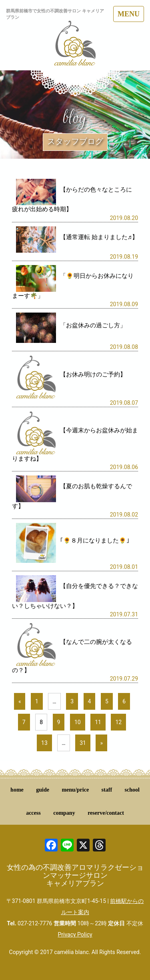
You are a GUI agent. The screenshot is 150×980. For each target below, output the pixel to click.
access (33, 813)
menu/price (75, 790)
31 (83, 743)
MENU (129, 14)
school (132, 790)
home (17, 790)
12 (118, 722)
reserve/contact (106, 813)
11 (98, 722)
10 (78, 722)
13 (44, 743)
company (64, 813)
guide (43, 790)
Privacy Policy (75, 934)
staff (107, 790)
